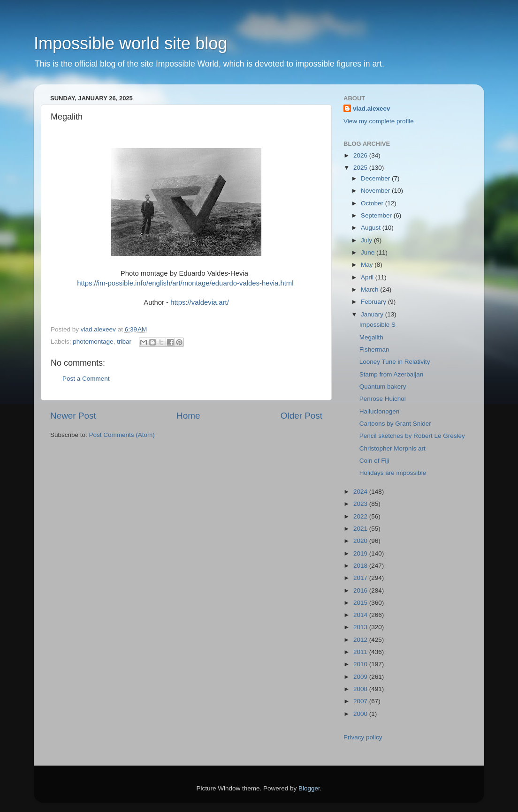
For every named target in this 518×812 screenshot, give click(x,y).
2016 (361, 590)
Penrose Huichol (383, 399)
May (368, 265)
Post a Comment (86, 379)
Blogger (309, 788)
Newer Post (73, 416)
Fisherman (374, 350)
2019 (361, 553)
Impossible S (377, 325)
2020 (361, 541)
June (369, 252)
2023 (361, 504)
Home (188, 416)
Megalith (371, 337)
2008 (361, 689)
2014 (361, 615)
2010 (361, 664)
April (368, 277)
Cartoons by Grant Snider (395, 424)
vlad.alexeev (372, 109)
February (374, 302)
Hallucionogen (380, 411)
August (372, 228)
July (367, 240)
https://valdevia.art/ (200, 302)
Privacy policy (363, 737)
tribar (124, 342)
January (373, 314)
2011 (361, 652)
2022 (361, 516)
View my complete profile (379, 121)
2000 (361, 714)
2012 (361, 640)
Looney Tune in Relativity (395, 362)
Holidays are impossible (393, 473)
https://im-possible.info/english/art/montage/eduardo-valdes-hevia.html (185, 283)
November (376, 191)
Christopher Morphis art (392, 448)
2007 (361, 701)
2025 (361, 168)
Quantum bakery (383, 387)
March (370, 289)
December (376, 178)
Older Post (301, 416)
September (377, 215)
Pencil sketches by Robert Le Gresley (412, 436)
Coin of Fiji (374, 461)
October (373, 203)
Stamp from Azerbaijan (392, 374)
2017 (361, 578)
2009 (361, 677)
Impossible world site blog (130, 43)
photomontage (93, 342)
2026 (361, 155)
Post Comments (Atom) (122, 435)
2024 (361, 492)
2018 (361, 566)
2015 (361, 603)
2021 (361, 529)
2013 (361, 627)
